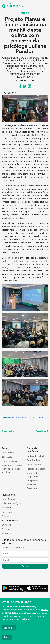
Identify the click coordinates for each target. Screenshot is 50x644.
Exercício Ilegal (34, 460)
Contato (6, 529)
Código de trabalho (36, 456)
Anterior (8, 431)
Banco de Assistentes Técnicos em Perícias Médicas (12, 469)
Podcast (5, 516)
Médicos (22, 418)
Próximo (42, 431)
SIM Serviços (8, 457)
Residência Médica (36, 469)
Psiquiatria (32, 488)
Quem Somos (8, 499)
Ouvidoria (6, 525)
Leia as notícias (9, 512)
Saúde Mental (8, 453)
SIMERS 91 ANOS (35, 418)
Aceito (7, 637)
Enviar (25, 566)
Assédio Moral (34, 465)
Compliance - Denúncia (33, 482)
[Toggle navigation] (45, 6)
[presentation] (22, 577)
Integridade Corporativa (32, 475)
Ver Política (9, 628)
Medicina (13, 418)
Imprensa (6, 534)
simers (12, 6)
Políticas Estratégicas (12, 503)
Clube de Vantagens (11, 461)
